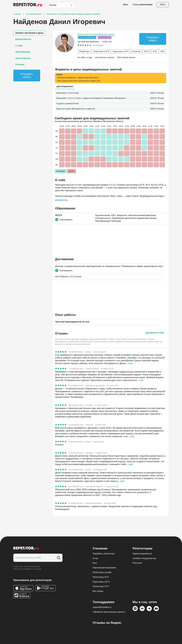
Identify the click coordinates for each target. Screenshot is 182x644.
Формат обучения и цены (29, 33)
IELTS (147, 51)
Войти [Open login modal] (163, 5)
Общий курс (84, 51)
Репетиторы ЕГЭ (101, 577)
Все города (98, 591)
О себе (19, 46)
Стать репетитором (143, 5)
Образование (23, 52)
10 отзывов (98, 45)
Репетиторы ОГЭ (101, 586)
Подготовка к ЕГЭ (101, 51)
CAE (162, 51)
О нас (95, 558)
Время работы (23, 39)
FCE (155, 51)
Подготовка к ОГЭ (120, 51)
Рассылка (137, 563)
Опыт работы (23, 58)
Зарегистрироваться (142, 554)
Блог (126, 5)
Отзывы (20, 65)
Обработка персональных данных (109, 612)
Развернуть (61, 200)
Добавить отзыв (155, 333)
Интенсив (136, 51)
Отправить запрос (27, 75)
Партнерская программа (104, 568)
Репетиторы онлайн (102, 572)
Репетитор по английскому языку (96, 34)
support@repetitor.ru (102, 607)
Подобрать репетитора (104, 554)
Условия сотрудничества (144, 558)
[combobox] (59, 5)
